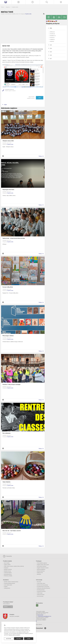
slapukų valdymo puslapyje (14, 635)
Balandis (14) (53, 36)
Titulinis (3, 7)
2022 (51, 55)
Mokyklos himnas (7, 571)
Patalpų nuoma (40, 573)
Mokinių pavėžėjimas (41, 569)
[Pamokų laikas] (33, 2)
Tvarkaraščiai (7, 556)
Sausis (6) (52, 41)
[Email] (37, 605)
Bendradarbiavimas (8, 574)
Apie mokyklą (7, 563)
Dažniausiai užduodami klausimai (44, 588)
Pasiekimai (6, 568)
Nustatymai (9, 639)
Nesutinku (19, 639)
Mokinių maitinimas (41, 571)
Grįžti (5, 105)
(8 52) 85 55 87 (40, 615)
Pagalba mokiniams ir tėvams (43, 568)
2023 (51, 52)
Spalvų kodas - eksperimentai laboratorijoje (14, 238)
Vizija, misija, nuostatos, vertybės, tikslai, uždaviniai (14, 566)
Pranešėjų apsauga (41, 590)
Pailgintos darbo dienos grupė (43, 565)
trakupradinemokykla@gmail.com (45, 616)
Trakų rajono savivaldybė (14, 616)
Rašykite (6, 607)
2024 (51, 48)
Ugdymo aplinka (7, 565)
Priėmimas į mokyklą (8, 576)
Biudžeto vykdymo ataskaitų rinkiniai (11, 582)
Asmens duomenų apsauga (42, 585)
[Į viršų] (45, 628)
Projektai (6, 587)
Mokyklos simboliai (8, 569)
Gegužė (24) (52, 34)
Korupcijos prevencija (41, 591)
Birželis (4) (52, 32)
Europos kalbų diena (8, 287)
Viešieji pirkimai (7, 588)
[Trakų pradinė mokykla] (6, 2)
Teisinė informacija (41, 595)
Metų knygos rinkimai (8, 336)
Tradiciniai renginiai (8, 573)
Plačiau (40, 156)
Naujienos (8, 7)
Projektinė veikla (15, 7)
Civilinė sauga (40, 593)
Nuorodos (39, 582)
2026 (51, 28)
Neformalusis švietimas (42, 566)
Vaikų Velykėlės (7, 482)
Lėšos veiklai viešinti (8, 585)
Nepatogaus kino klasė (8, 190)
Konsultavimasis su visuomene (43, 587)
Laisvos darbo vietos (41, 583)
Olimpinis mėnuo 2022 (8, 141)
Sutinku (29, 639)
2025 (51, 45)
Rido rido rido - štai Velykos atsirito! (12, 531)
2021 (51, 59)
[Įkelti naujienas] (18, 2)
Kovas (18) (52, 38)
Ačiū (40, 98)
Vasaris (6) (52, 40)
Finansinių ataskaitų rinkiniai (9, 583)
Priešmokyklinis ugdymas (42, 563)
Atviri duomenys (40, 596)
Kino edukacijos (7, 433)
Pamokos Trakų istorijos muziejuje (11, 384)
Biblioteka (39, 574)
